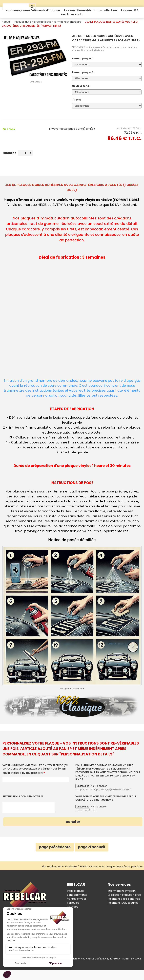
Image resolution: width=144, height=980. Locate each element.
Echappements (77, 895)
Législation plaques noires (124, 895)
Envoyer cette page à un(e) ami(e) (72, 129)
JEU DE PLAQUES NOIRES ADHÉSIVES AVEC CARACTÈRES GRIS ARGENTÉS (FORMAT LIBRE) (106, 38)
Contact (72, 907)
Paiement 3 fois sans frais (124, 899)
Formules (73, 903)
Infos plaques (76, 891)
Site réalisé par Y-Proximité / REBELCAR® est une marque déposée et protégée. (93, 866)
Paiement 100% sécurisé (123, 903)
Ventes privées (77, 899)
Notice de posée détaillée (72, 540)
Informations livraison (122, 891)
